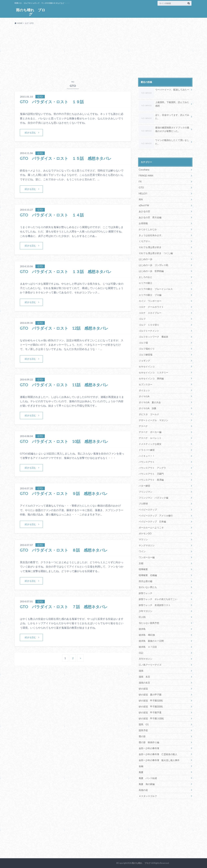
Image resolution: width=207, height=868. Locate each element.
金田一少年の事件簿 (149, 748)
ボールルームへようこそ (151, 527)
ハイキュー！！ (147, 456)
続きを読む (30, 132)
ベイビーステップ (148, 510)
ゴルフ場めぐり (147, 349)
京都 (141, 563)
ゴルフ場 (143, 343)
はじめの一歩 (146, 259)
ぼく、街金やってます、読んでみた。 (164, 117)
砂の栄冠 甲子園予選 (150, 712)
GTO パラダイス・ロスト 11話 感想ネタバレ (64, 385)
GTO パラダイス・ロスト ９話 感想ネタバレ (64, 493)
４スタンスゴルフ (148, 796)
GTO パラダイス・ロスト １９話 (54, 102)
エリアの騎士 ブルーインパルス (156, 289)
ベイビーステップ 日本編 (152, 521)
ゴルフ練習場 (146, 355)
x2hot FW (144, 205)
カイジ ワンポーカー (150, 301)
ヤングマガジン (147, 545)
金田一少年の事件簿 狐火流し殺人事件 (159, 760)
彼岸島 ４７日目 (148, 647)
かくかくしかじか (148, 229)
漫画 (141, 671)
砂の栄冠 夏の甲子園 (150, 695)
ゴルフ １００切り (149, 325)
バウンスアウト (147, 462)
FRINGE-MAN (146, 176)
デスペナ (143, 426)
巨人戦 (142, 617)
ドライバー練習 (147, 450)
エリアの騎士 (146, 283)
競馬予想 (143, 730)
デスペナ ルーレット (150, 438)
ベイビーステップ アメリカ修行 (156, 516)
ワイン (142, 551)
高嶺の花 (143, 790)
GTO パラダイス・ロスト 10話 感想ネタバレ (64, 441)
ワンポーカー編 (147, 557)
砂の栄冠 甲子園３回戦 (151, 718)
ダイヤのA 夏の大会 (150, 402)
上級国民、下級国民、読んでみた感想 (164, 105)
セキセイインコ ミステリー (153, 372)
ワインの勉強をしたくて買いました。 (164, 142)
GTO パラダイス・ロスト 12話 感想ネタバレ (64, 328)
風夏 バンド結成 (148, 778)
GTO (141, 187)
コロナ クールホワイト (151, 307)
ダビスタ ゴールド (149, 414)
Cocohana (144, 170)
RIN (141, 199)
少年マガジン (146, 611)
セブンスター (146, 384)
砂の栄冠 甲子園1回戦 (151, 701)
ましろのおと (146, 277)
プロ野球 (143, 504)
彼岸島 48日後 (147, 635)
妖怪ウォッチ (146, 593)
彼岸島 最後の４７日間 (151, 641)
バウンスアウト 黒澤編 (151, 480)
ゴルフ (142, 319)
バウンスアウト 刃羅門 (151, 474)
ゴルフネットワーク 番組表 (153, 337)
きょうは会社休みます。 (151, 235)
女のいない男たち (148, 587)
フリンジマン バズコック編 (153, 498)
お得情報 (143, 223)
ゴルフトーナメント (149, 331)
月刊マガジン (146, 659)
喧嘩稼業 (143, 569)
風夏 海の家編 (147, 784)
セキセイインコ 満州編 (151, 378)
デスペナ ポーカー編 (150, 432)
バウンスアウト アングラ (152, 468)
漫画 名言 (144, 677)
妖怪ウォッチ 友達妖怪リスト (155, 605)
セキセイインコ (147, 367)
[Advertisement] (103, 51)
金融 (141, 766)
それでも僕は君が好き (150, 247)
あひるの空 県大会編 (150, 217)
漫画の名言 (144, 683)
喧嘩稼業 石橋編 (148, 575)
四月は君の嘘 (146, 581)
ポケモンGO (145, 533)
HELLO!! (143, 193)
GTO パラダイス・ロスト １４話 (52, 215)
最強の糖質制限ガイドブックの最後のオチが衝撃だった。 (164, 130)
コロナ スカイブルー (150, 313)
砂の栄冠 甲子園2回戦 (151, 706)
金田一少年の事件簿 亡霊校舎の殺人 (158, 754)
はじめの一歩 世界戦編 (151, 271)
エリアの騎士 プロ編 (150, 295)
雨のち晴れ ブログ (31, 12)
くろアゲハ (144, 241)
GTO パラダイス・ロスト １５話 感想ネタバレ (66, 158)
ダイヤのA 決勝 (147, 408)
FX (140, 182)
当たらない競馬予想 (149, 623)
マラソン (143, 539)
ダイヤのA (144, 396)
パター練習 (144, 486)
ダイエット (144, 390)
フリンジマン (146, 492)
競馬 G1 (144, 724)
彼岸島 (142, 629)
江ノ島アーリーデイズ (150, 665)
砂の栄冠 (143, 689)
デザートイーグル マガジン (153, 420)
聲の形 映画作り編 (149, 742)
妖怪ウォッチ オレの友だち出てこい (158, 599)
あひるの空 (144, 211)
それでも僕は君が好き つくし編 (156, 253)
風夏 (141, 772)
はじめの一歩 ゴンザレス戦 (153, 265)
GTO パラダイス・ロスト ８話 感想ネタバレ (64, 550)
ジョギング (144, 361)
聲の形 (142, 736)
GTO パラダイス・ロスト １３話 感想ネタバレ (66, 272)
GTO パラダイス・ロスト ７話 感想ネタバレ (64, 607)
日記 (141, 653)
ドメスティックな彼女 (150, 444)
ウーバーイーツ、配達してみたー (164, 90)
